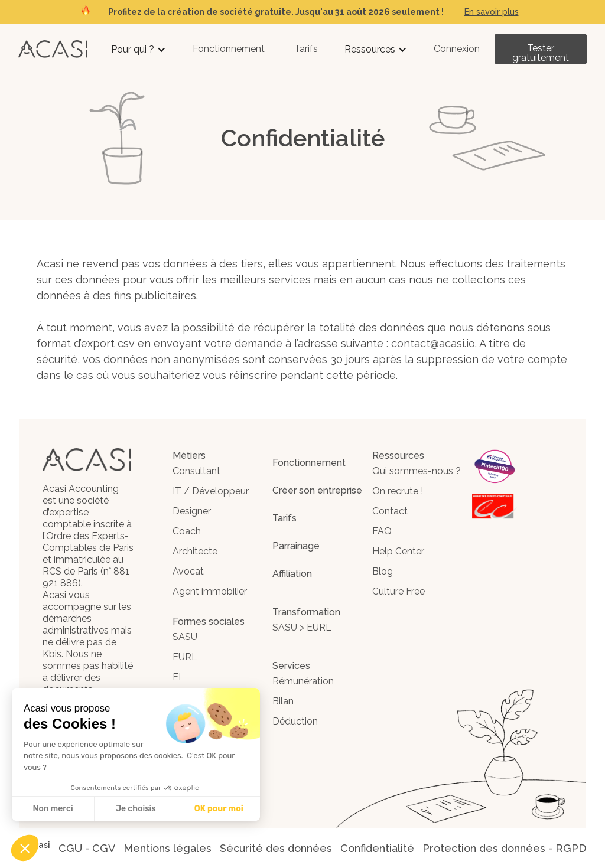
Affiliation (292, 574)
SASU (185, 637)
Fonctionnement (229, 49)
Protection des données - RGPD (504, 848)
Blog (383, 571)
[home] (53, 48)
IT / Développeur (211, 491)
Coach (187, 531)
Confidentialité (377, 848)
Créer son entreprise (317, 490)
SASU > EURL (302, 627)
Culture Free (399, 591)
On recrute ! (398, 491)
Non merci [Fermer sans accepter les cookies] (53, 809)
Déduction (295, 721)
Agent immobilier (210, 591)
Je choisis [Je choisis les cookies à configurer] (136, 809)
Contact (390, 511)
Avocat (188, 571)
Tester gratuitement (541, 53)
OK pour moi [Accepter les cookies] (219, 809)
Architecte (195, 551)
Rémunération (303, 681)
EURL (185, 657)
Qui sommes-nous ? (417, 471)
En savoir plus (492, 12)
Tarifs (306, 49)
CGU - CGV (87, 848)
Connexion (457, 49)
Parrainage (296, 546)
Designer (192, 511)
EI (177, 677)
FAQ (382, 531)
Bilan (283, 701)
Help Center (398, 551)
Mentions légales (167, 848)
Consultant (196, 471)
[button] (139, 50)
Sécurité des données (276, 848)
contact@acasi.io (433, 343)
